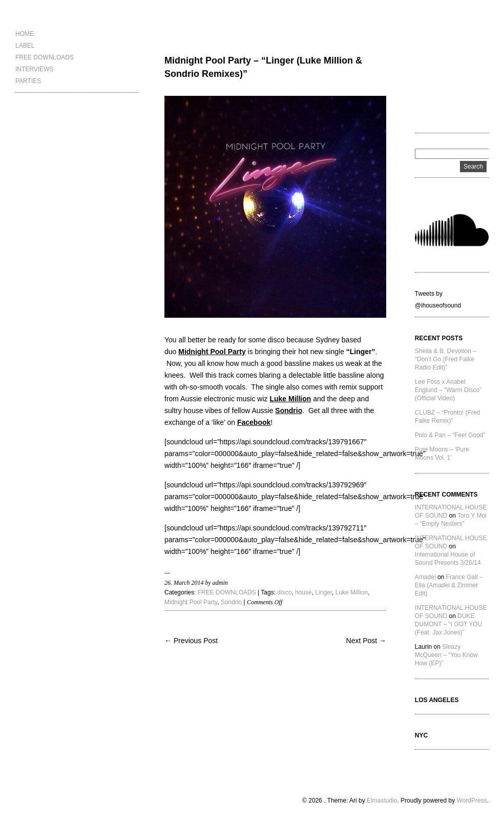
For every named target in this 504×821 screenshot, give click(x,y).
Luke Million (352, 592)
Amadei (425, 577)
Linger (323, 592)
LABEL (25, 46)
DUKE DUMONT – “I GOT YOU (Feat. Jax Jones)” (448, 624)
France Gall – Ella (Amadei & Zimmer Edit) (449, 585)
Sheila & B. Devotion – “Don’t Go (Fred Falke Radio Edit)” (446, 359)
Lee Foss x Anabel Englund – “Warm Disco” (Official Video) (448, 390)
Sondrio (231, 602)
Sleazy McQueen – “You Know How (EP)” (446, 655)
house (303, 592)
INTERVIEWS (34, 69)
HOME (25, 34)
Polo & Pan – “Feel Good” (450, 435)
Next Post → (366, 641)
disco (284, 592)
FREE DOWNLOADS (45, 57)
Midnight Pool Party (191, 602)
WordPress (472, 801)
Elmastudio (382, 801)
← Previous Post (191, 641)
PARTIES (28, 81)
